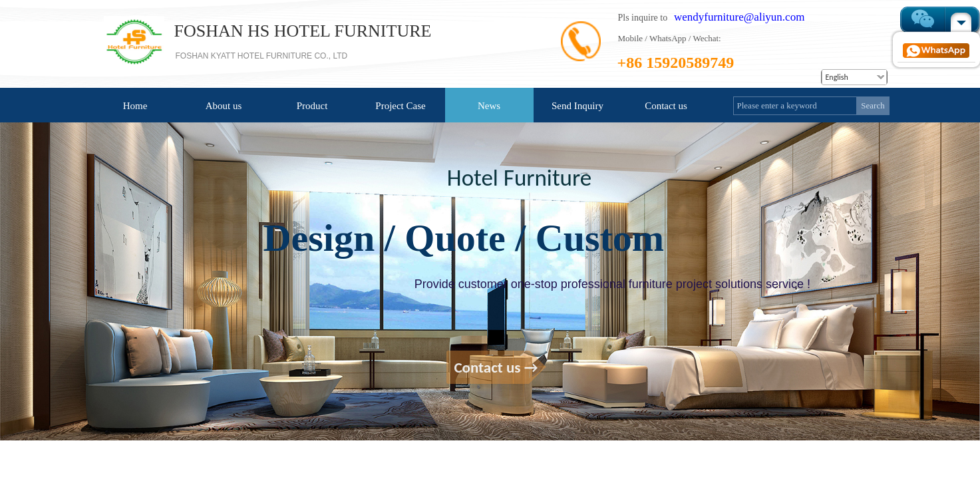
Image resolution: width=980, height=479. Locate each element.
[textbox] (795, 106)
